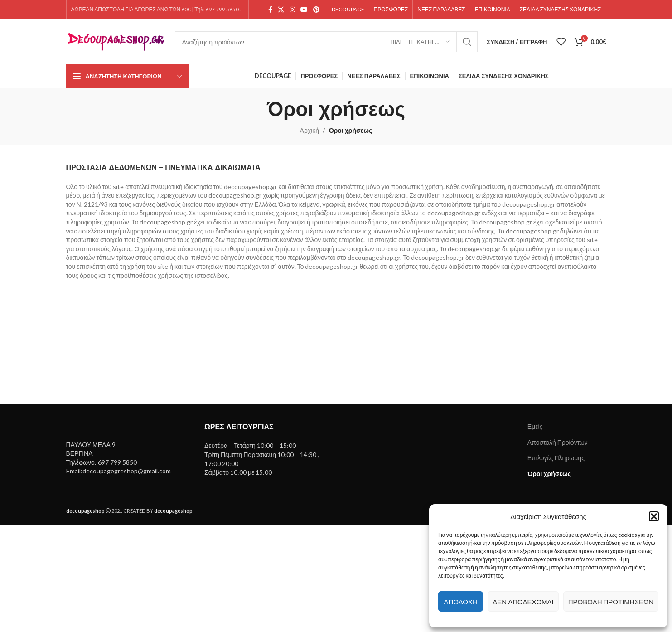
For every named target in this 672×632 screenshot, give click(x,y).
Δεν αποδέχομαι (523, 602)
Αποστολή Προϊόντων (558, 442)
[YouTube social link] (304, 10)
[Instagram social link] (292, 10)
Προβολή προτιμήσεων (611, 602)
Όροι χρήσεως (549, 474)
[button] (654, 516)
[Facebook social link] (270, 10)
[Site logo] (116, 41)
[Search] (326, 42)
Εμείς (535, 426)
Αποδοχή (460, 602)
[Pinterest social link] (316, 10)
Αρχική (310, 130)
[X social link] (281, 10)
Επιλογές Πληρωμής (556, 458)
